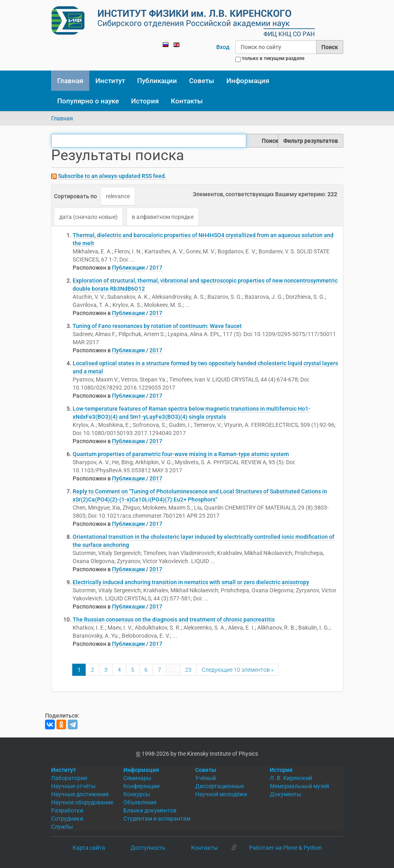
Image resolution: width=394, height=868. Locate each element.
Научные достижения (80, 794)
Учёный (206, 778)
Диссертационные (220, 786)
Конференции (141, 786)
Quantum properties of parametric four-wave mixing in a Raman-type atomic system (181, 454)
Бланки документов (150, 810)
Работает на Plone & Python (285, 848)
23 (188, 670)
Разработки (67, 810)
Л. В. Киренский (291, 778)
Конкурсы (137, 794)
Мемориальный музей (299, 786)
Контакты (187, 101)
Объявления (140, 802)
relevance (118, 196)
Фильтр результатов (311, 141)
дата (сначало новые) (88, 217)
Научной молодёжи (221, 794)
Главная (70, 81)
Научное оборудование (82, 802)
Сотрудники (67, 819)
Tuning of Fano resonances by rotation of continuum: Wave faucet (157, 326)
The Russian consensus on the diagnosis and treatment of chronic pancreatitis (174, 619)
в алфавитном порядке (163, 217)
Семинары (137, 778)
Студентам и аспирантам (157, 819)
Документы (285, 794)
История (145, 101)
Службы (62, 827)
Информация (248, 81)
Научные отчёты (73, 786)
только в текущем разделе (273, 58)
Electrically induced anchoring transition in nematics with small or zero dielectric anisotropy (191, 582)
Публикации (157, 81)
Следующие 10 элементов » (238, 670)
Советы (202, 81)
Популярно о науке (88, 101)
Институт (110, 81)
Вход (223, 47)
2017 (156, 268)
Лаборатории (69, 778)
